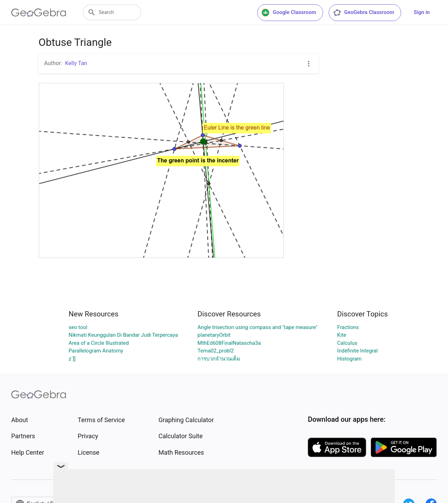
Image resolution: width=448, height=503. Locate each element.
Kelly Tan (76, 63)
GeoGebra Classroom (363, 13)
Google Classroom (289, 13)
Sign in (422, 12)
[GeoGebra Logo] (39, 13)
